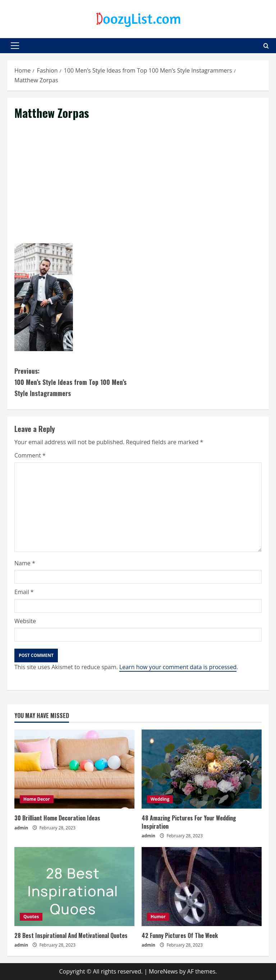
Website (25, 621)
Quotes (31, 917)
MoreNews (163, 971)
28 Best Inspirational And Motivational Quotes (71, 935)
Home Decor (37, 799)
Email (24, 592)
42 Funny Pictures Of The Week (180, 935)
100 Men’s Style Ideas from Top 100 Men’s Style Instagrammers (76, 381)
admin (21, 828)
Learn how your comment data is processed (178, 667)
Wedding (160, 799)
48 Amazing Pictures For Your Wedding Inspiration (189, 822)
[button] (15, 46)
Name (25, 563)
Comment (30, 455)
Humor (158, 917)
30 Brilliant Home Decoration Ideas (57, 818)
